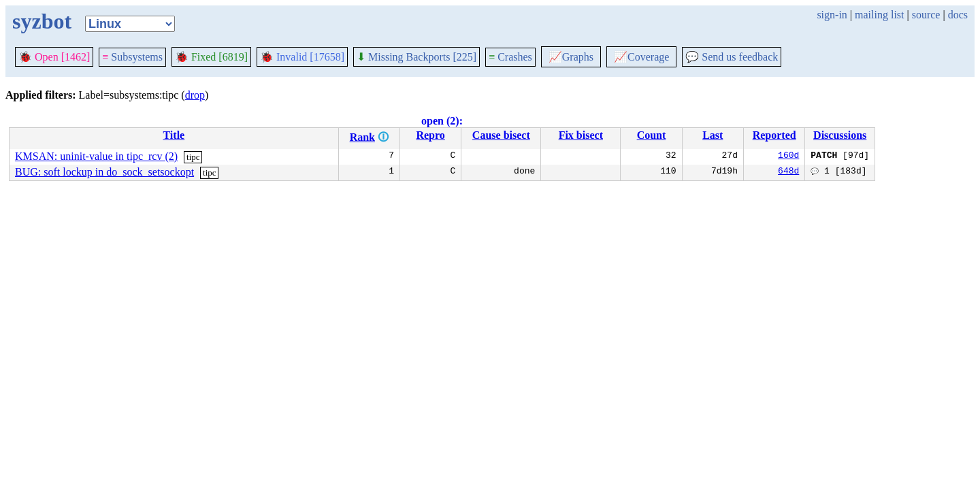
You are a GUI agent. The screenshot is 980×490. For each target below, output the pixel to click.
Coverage (641, 57)
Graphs (571, 57)
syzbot (42, 21)
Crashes (510, 57)
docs (958, 15)
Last (713, 135)
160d (788, 157)
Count (652, 135)
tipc (193, 157)
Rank (362, 137)
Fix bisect (581, 135)
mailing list (879, 15)
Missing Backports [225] (416, 57)
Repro (430, 135)
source (926, 15)
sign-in (832, 15)
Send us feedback (732, 57)
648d (788, 172)
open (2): (442, 121)
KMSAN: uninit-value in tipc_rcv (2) (96, 156)
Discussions (840, 135)
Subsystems (132, 57)
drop (195, 95)
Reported (774, 135)
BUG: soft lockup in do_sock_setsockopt (104, 172)
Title (174, 135)
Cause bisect (501, 135)
